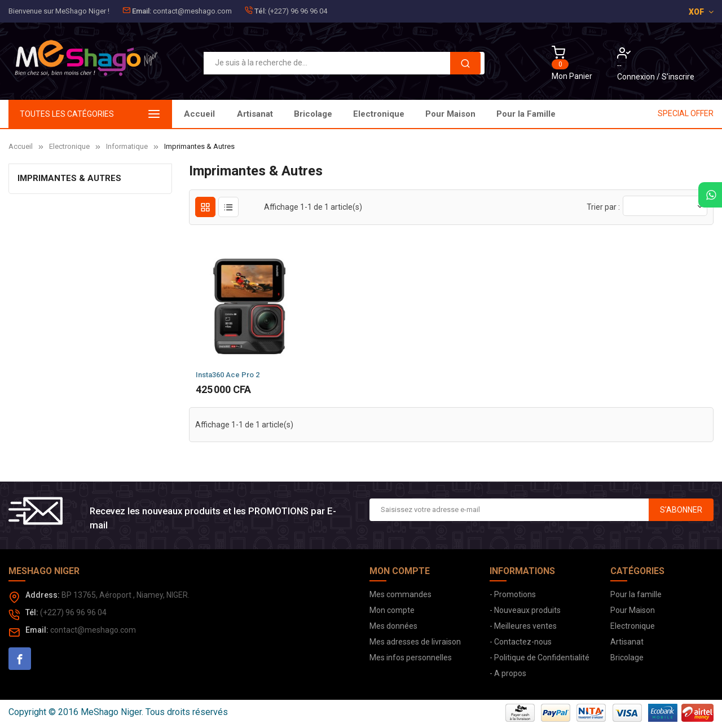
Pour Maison (342, 114)
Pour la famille (636, 594)
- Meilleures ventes (523, 626)
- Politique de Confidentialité (540, 658)
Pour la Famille (267, 114)
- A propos (508, 673)
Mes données (393, 626)
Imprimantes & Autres (69, 178)
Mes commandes (400, 594)
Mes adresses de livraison (415, 642)
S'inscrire (678, 77)
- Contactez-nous (521, 642)
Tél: (260, 11)
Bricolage (483, 114)
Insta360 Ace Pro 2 (228, 375)
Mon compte (392, 610)
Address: (43, 595)
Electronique (415, 114)
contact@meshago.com (192, 11)
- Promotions (513, 594)
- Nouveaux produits (525, 610)
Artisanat (543, 114)
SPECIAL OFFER (686, 113)
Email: (142, 11)
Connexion (637, 77)
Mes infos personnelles (411, 658)
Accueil (199, 114)
